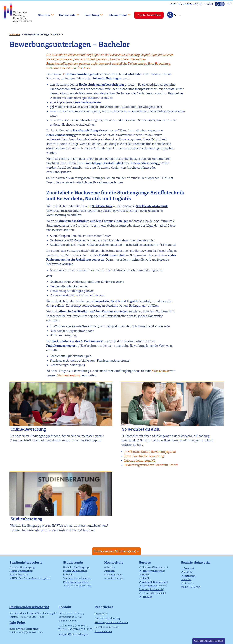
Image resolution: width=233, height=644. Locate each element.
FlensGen (147, 597)
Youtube (188, 572)
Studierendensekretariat (77, 578)
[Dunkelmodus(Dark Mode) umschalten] (220, 4)
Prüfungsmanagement (76, 582)
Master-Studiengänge (21, 571)
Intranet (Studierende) (151, 589)
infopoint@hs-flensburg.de (24, 629)
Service (145, 562)
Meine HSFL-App (191, 587)
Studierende (73, 562)
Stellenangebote (113, 574)
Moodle (146, 578)
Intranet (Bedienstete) (154, 593)
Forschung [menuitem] (91, 14)
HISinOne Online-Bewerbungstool (31, 578)
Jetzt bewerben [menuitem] (150, 15)
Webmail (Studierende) (155, 582)
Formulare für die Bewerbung (144, 456)
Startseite (15, 34)
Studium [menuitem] (44, 14)
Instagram (189, 576)
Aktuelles (110, 567)
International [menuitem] (117, 14)
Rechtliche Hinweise (106, 627)
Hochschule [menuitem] (67, 14)
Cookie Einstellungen (209, 641)
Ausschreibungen (114, 578)
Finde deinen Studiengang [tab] (117, 551)
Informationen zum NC (140, 461)
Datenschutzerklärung (107, 618)
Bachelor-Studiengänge (23, 567)
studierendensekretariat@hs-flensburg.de (33, 613)
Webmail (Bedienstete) (154, 586)
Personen (109, 571)
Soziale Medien (103, 631)
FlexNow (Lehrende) (153, 571)
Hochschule (114, 562)
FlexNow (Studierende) (155, 567)
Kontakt (188, 4)
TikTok (187, 579)
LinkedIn (189, 583)
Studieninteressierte (26, 562)
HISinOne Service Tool (78, 586)
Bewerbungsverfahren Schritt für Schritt (151, 465)
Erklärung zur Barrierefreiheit (111, 622)
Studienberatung (69, 375)
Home (173, 4)
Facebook (189, 568)
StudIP (145, 574)
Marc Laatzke (161, 371)
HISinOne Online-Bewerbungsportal (152, 452)
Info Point (69, 574)
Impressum (101, 614)
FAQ (180, 4)
